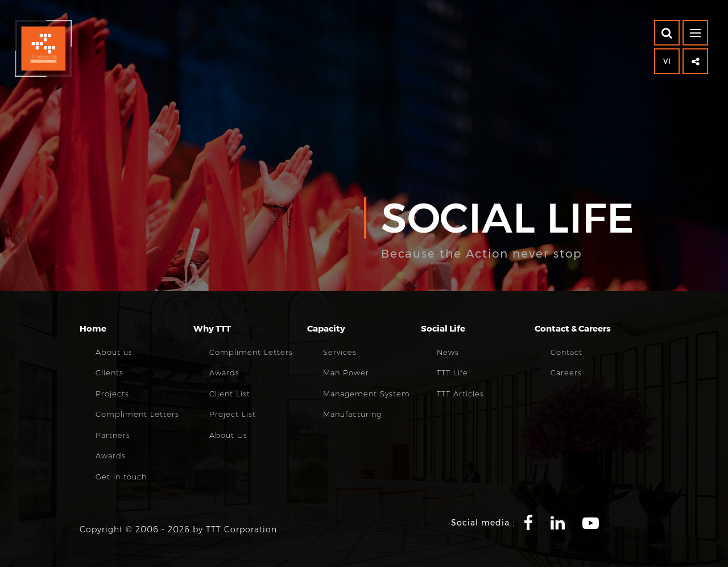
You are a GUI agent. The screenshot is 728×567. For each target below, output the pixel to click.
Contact (566, 352)
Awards (111, 456)
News (448, 352)
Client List (230, 394)
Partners (113, 435)
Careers (566, 373)
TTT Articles (460, 394)
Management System (367, 394)
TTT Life (452, 373)
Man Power (346, 373)
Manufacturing (352, 414)
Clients (109, 373)
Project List (233, 414)
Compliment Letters (137, 414)
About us (114, 352)
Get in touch (121, 477)
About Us (228, 435)
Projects (112, 394)
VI (667, 61)
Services (340, 352)
